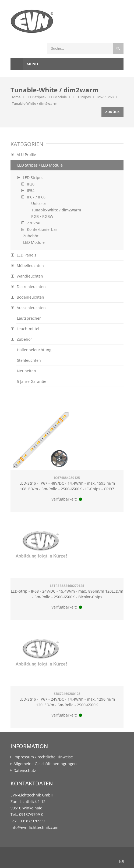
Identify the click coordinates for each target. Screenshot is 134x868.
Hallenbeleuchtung (34, 350)
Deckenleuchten (28, 287)
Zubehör (31, 236)
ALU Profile (24, 155)
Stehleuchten (29, 360)
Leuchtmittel (25, 329)
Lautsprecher (29, 318)
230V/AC (31, 223)
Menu (24, 64)
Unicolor (39, 203)
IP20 (28, 184)
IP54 (28, 190)
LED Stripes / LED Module (47, 97)
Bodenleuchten (28, 297)
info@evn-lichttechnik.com (34, 827)
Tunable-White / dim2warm (35, 103)
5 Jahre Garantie (32, 381)
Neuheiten (27, 371)
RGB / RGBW (42, 216)
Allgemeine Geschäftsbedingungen (45, 764)
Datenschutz (25, 771)
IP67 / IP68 (105, 97)
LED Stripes (82, 97)
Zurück (112, 112)
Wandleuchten (27, 276)
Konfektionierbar (39, 229)
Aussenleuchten (28, 308)
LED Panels (24, 255)
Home (15, 97)
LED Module (34, 242)
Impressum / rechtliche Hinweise (43, 757)
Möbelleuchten (27, 266)
